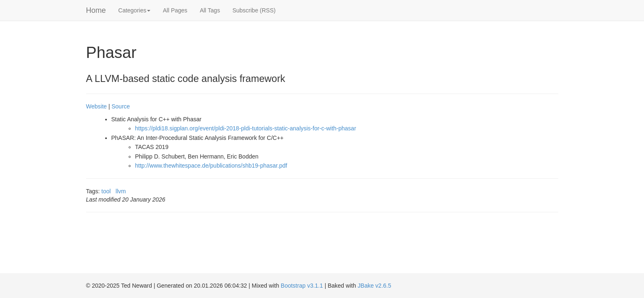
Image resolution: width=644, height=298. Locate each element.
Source (121, 106)
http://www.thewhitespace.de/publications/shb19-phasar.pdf (211, 166)
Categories (135, 10)
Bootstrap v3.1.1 (302, 286)
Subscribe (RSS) (254, 10)
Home (96, 10)
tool (106, 191)
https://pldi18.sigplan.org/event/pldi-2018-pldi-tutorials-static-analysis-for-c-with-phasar (246, 128)
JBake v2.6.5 (375, 286)
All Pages (175, 10)
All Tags (210, 10)
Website (96, 106)
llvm (121, 191)
